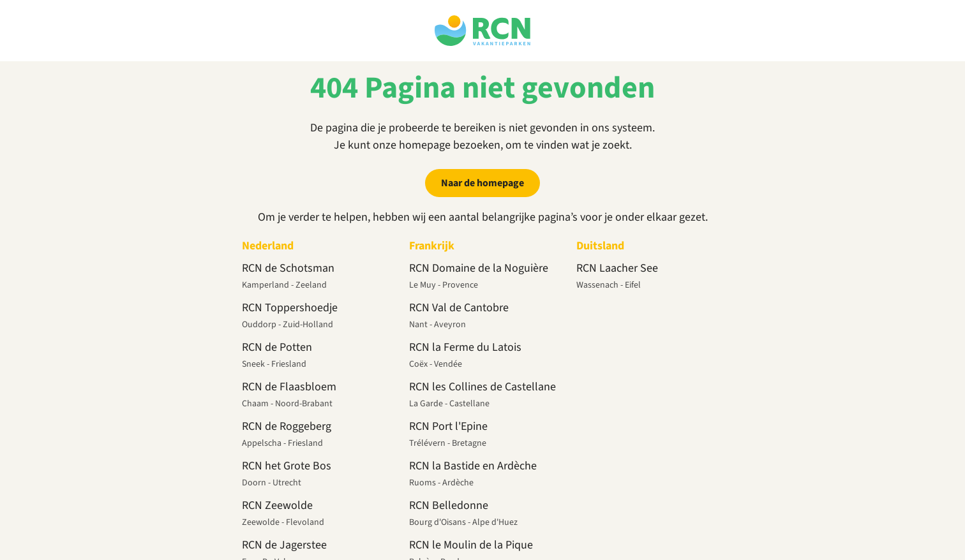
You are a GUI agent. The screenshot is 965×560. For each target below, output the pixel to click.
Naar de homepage (482, 183)
